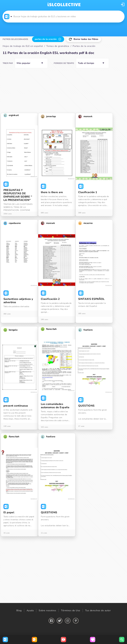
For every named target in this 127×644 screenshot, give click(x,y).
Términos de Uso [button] (71, 610)
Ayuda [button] (30, 610)
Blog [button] (19, 610)
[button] (123, 4)
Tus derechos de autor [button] (98, 610)
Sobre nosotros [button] (47, 610)
